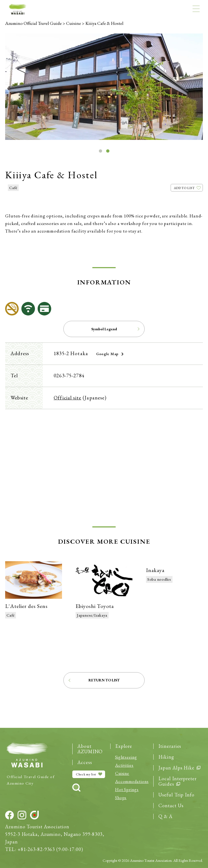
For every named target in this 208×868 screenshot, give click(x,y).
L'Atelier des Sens (26, 606)
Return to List (104, 680)
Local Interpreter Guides (177, 781)
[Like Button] (187, 188)
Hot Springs (127, 790)
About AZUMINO (90, 749)
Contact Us (171, 806)
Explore (124, 746)
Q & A (165, 816)
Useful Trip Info (176, 795)
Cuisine (122, 773)
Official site (67, 398)
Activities (124, 765)
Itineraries (170, 746)
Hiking (166, 757)
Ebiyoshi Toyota (95, 606)
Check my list (89, 774)
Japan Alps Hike (179, 768)
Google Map (107, 354)
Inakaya (155, 570)
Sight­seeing (126, 757)
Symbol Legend (104, 329)
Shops (121, 798)
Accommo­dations (132, 781)
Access (85, 762)
